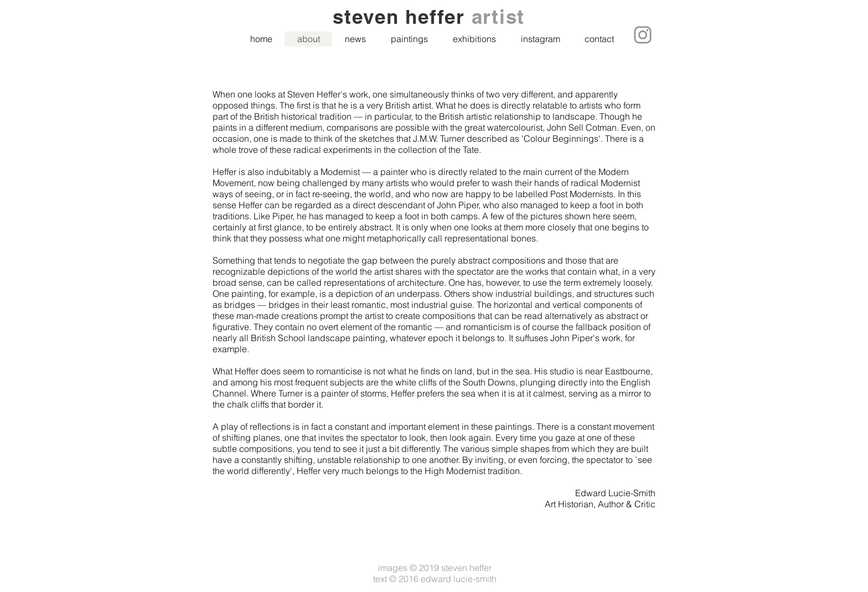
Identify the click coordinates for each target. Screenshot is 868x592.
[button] (409, 39)
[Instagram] (643, 35)
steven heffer (402, 17)
